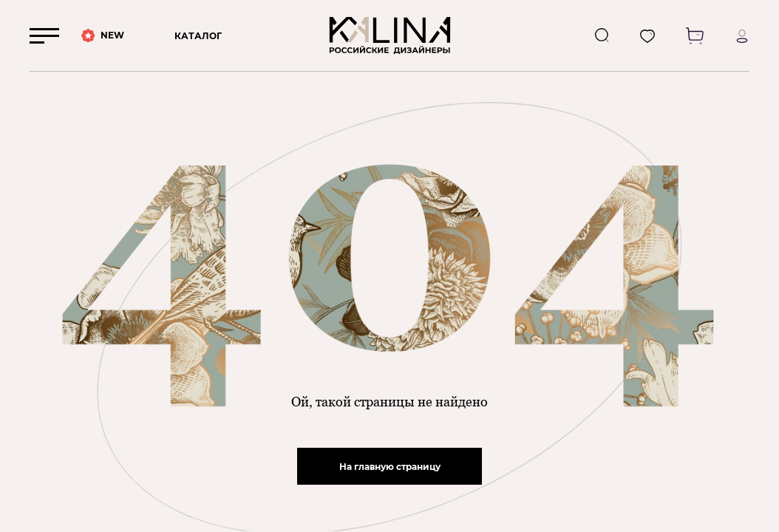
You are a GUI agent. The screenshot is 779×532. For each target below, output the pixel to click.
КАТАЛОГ (198, 36)
